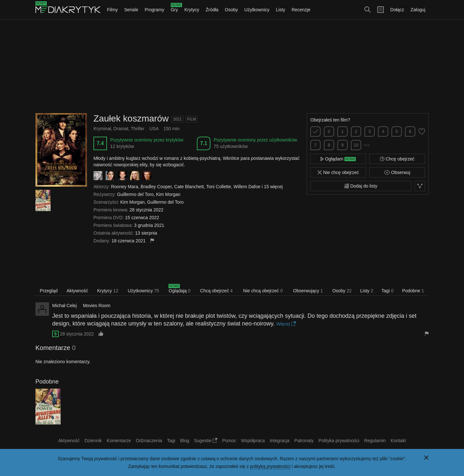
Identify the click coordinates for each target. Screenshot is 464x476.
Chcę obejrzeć (397, 159)
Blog (185, 441)
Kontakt (398, 441)
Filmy (112, 10)
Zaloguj (418, 10)
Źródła (212, 10)
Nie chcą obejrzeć (263, 291)
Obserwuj (397, 172)
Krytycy (192, 10)
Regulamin (375, 441)
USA (154, 129)
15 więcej (273, 187)
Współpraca (253, 441)
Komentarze (119, 441)
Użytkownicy (257, 10)
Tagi (387, 291)
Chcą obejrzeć (216, 291)
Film (192, 119)
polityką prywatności (270, 466)
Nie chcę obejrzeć (338, 172)
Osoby (231, 10)
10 (356, 145)
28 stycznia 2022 (77, 334)
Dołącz (397, 10)
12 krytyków (122, 146)
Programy (155, 10)
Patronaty (304, 441)
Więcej (286, 324)
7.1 (204, 143)
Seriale (131, 10)
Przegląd (49, 291)
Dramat (121, 129)
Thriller (138, 129)
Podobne (413, 291)
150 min (171, 129)
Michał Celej (64, 306)
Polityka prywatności (339, 441)
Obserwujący (308, 291)
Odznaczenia (149, 441)
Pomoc (229, 441)
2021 (177, 119)
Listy (280, 10)
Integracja (280, 441)
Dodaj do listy (361, 186)
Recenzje (301, 10)
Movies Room (97, 306)
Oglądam (338, 159)
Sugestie (206, 441)
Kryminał (102, 129)
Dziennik (93, 441)
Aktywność (77, 291)
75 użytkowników (231, 146)
